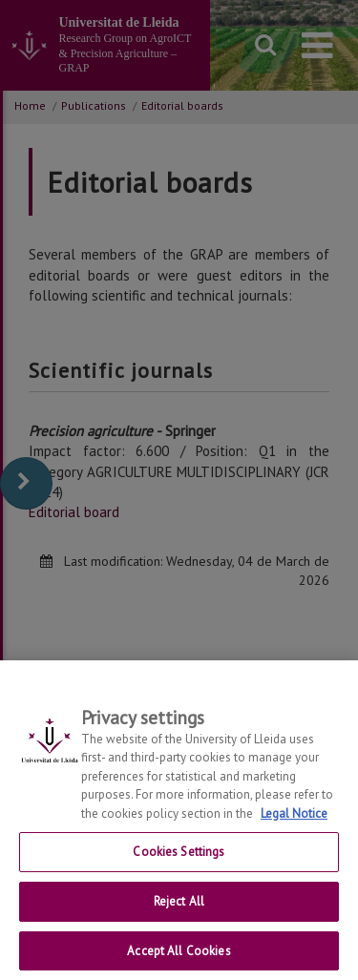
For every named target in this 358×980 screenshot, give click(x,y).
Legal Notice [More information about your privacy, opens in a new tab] (294, 827)
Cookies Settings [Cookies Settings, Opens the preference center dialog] (179, 865)
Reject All (179, 915)
